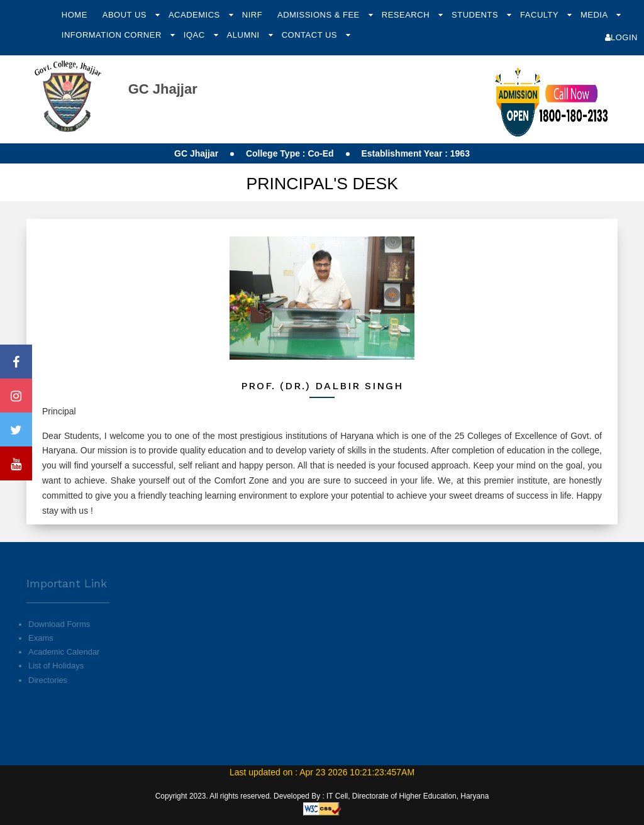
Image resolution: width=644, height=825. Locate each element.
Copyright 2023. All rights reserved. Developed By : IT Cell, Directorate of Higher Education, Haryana (322, 796)
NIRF (252, 15)
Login (621, 37)
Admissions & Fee (320, 15)
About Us (126, 15)
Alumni (245, 35)
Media (595, 15)
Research (407, 15)
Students (476, 15)
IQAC (196, 35)
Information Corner (113, 35)
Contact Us (311, 35)
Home (75, 15)
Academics (196, 15)
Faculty (541, 15)
